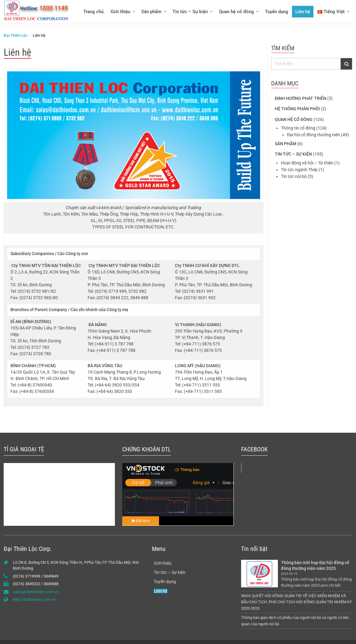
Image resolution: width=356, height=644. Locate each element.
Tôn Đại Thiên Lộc (264, 469)
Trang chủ (93, 12)
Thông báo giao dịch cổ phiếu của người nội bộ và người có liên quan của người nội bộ (295, 621)
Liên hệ (303, 12)
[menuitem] (93, 11)
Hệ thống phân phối (297, 109)
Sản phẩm (151, 12)
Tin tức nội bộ (294, 176)
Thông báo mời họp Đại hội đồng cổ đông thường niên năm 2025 (316, 566)
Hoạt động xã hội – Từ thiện (307, 163)
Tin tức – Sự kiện (190, 12)
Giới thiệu (120, 12)
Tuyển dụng (277, 12)
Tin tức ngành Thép (299, 170)
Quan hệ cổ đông (237, 12)
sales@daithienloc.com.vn (36, 592)
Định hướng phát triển (301, 98)
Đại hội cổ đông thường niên (314, 135)
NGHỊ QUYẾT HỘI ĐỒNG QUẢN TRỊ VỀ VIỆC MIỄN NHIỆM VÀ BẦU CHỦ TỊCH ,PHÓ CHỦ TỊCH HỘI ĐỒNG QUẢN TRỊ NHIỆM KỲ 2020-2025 (297, 602)
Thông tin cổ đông (298, 128)
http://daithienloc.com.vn (34, 599)
